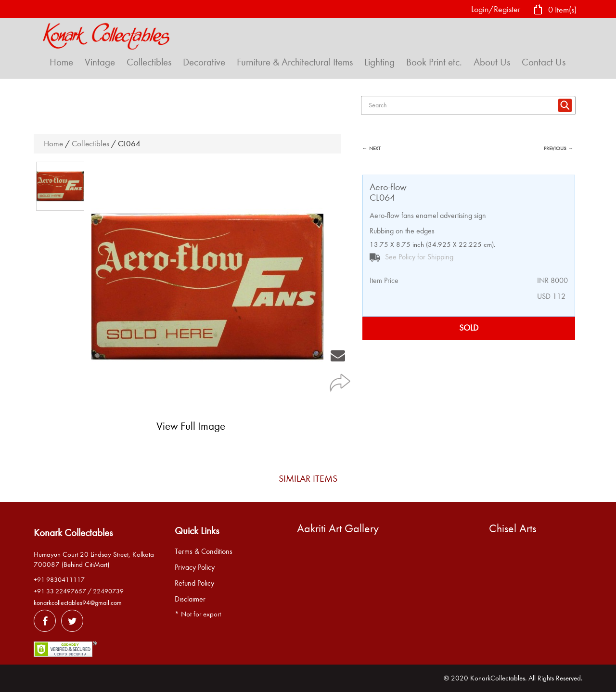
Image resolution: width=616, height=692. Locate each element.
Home (61, 62)
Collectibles (149, 62)
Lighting (379, 62)
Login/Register (496, 9)
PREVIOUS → (558, 148)
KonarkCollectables (498, 678)
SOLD (469, 328)
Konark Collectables (73, 533)
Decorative (204, 62)
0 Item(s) (555, 10)
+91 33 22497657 (60, 591)
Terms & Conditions (204, 551)
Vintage (100, 62)
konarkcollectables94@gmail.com (78, 603)
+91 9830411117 (59, 580)
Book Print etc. (434, 62)
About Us (492, 62)
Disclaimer (190, 599)
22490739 (108, 591)
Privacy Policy (195, 567)
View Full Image (191, 426)
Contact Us (544, 62)
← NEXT (372, 148)
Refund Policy (194, 583)
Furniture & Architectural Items (295, 62)
